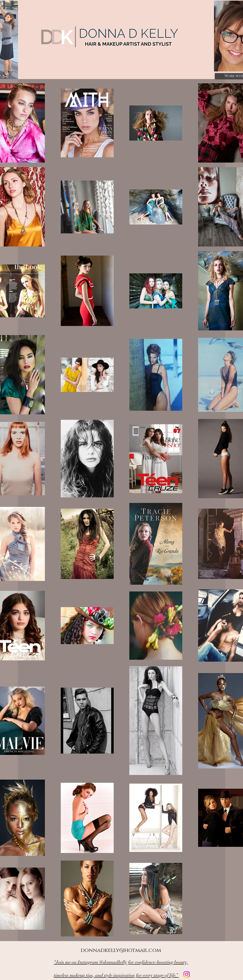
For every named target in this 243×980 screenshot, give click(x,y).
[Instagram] (187, 974)
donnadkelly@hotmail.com (121, 950)
